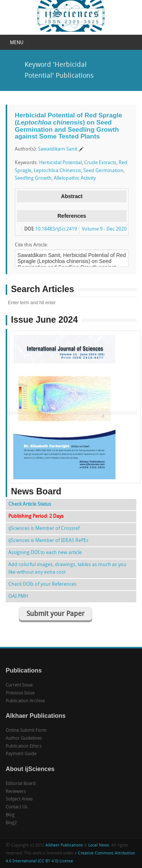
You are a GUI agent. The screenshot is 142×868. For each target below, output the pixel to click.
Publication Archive (25, 701)
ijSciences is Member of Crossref (44, 529)
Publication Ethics (23, 746)
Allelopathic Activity (75, 178)
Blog (10, 815)
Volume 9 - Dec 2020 (104, 229)
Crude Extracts (100, 163)
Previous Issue (20, 693)
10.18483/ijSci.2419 (56, 229)
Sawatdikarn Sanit (58, 149)
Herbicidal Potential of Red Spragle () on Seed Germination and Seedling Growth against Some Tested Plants (68, 126)
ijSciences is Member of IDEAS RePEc (48, 541)
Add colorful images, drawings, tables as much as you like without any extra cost (67, 569)
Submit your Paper (55, 614)
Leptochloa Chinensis (57, 171)
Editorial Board (21, 784)
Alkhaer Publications (64, 846)
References (72, 216)
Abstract (72, 196)
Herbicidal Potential (60, 163)
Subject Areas (19, 799)
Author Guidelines (24, 739)
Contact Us (16, 807)
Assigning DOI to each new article (45, 553)
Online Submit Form (26, 731)
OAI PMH (18, 596)
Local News (99, 846)
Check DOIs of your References (42, 584)
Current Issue (19, 685)
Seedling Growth (33, 178)
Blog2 (11, 823)
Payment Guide (21, 754)
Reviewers (16, 792)
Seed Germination (103, 171)
